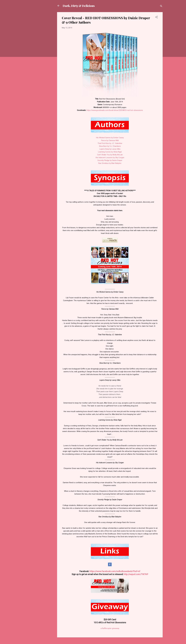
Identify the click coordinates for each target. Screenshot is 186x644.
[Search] (161, 6)
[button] (156, 17)
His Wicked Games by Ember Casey (110, 138)
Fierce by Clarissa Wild (110, 140)
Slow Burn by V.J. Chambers (110, 146)
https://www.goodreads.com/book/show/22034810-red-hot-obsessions (115, 110)
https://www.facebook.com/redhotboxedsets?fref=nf (115, 571)
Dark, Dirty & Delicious (79, 6)
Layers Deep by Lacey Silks (110, 149)
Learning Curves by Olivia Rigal (110, 152)
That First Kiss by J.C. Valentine (110, 143)
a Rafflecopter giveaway (110, 628)
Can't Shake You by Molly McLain (110, 155)
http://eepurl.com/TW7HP (136, 574)
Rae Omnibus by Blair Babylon (110, 163)
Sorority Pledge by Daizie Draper (110, 160)
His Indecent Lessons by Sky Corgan (110, 158)
